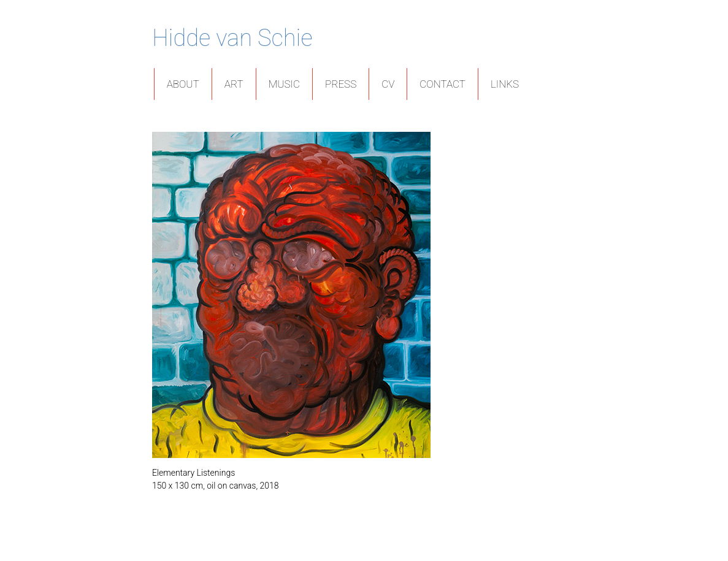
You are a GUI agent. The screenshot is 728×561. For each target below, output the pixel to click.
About (183, 84)
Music (284, 84)
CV (388, 84)
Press (341, 84)
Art (234, 84)
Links (505, 84)
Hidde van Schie (232, 38)
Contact (443, 84)
